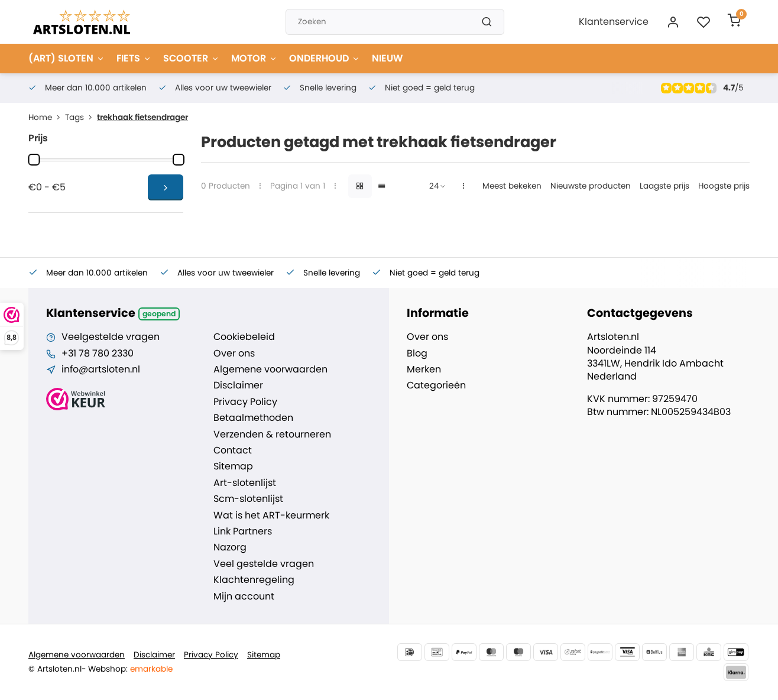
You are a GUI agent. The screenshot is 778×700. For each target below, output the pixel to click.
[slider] (34, 160)
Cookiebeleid (244, 337)
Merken (424, 370)
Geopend (159, 314)
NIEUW (387, 58)
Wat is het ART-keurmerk (271, 516)
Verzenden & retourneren (272, 435)
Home (47, 117)
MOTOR (254, 58)
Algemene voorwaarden (270, 370)
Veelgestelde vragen (111, 337)
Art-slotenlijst (245, 483)
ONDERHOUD (325, 58)
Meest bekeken (512, 186)
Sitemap (233, 466)
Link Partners (243, 532)
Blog (417, 354)
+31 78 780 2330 (98, 354)
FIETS (134, 58)
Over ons (234, 354)
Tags (81, 117)
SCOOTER (191, 58)
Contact (233, 451)
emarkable (151, 669)
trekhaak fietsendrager (142, 117)
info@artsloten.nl (101, 370)
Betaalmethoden (253, 418)
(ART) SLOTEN (67, 58)
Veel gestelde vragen (264, 564)
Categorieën (436, 385)
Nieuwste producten (591, 186)
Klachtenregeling (254, 580)
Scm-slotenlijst (248, 499)
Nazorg (230, 547)
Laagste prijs (664, 186)
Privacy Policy (245, 402)
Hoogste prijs (724, 186)
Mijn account (244, 597)
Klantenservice (614, 22)
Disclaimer (238, 385)
